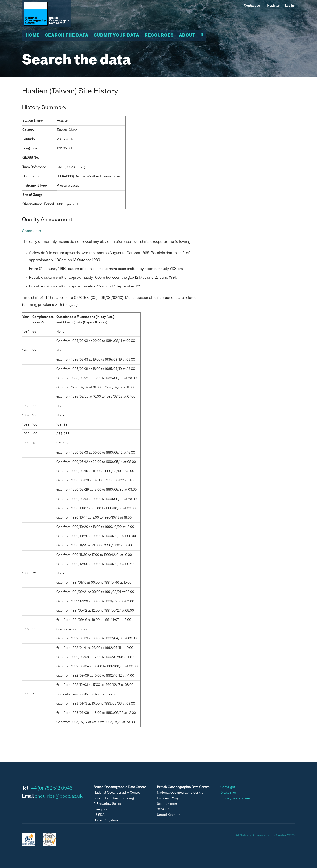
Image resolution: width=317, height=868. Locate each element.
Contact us (252, 6)
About (187, 35)
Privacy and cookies (235, 798)
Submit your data (117, 35)
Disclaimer (228, 793)
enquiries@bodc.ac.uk (59, 796)
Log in (289, 6)
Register (273, 6)
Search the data (67, 35)
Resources (159, 35)
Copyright (228, 787)
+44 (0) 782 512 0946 (51, 788)
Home (33, 35)
